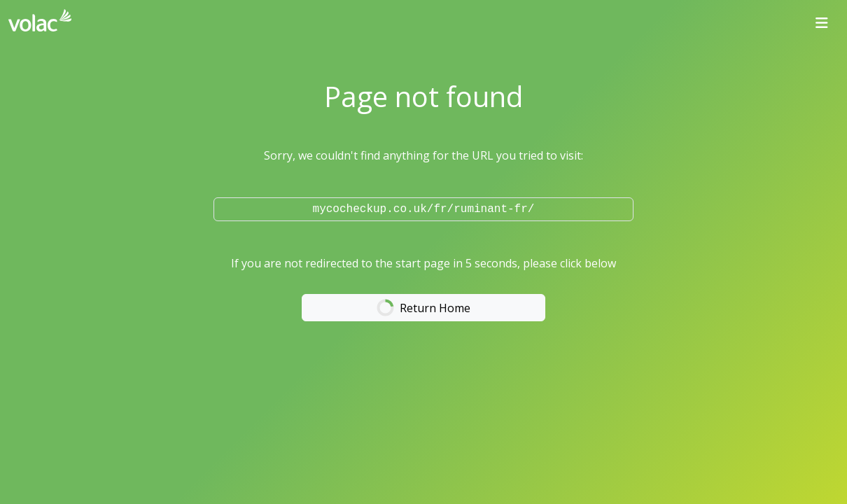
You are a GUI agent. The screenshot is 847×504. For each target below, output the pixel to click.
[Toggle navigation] (821, 23)
